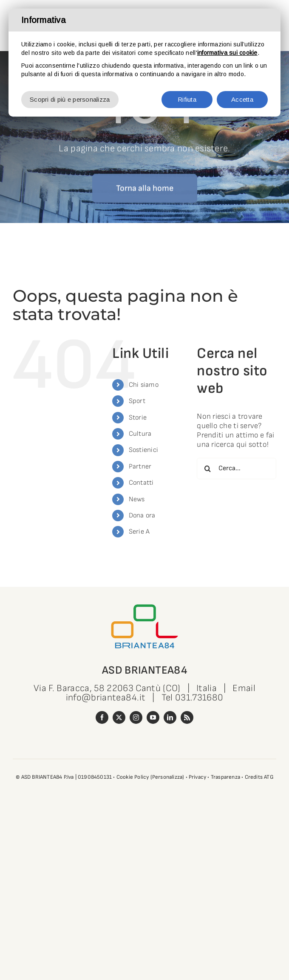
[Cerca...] (237, 469)
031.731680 (199, 698)
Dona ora (142, 516)
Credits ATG (259, 777)
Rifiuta (187, 99)
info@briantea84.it (106, 698)
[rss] (187, 717)
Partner (140, 467)
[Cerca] (207, 469)
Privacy (197, 777)
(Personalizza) (167, 777)
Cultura (140, 434)
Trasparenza (225, 777)
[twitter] (119, 717)
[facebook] (102, 717)
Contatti (141, 483)
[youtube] (153, 717)
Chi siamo (144, 385)
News (137, 499)
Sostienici (144, 450)
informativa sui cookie (227, 53)
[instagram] (136, 717)
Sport (137, 401)
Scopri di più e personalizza (70, 99)
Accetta (242, 99)
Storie (138, 418)
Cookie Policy (133, 777)
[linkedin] (170, 717)
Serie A (139, 532)
